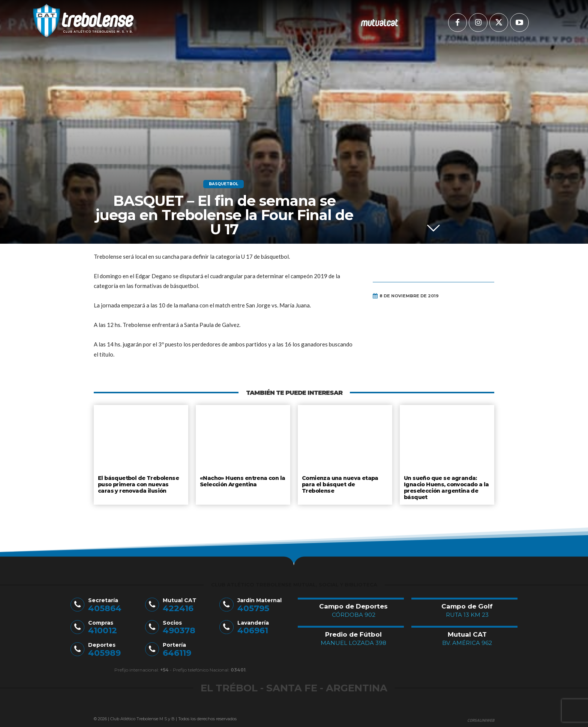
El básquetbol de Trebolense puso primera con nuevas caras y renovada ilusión (141, 483)
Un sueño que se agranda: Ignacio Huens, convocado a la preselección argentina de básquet (446, 486)
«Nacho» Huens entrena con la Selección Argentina (241, 481)
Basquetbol (223, 184)
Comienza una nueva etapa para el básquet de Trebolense (344, 481)
